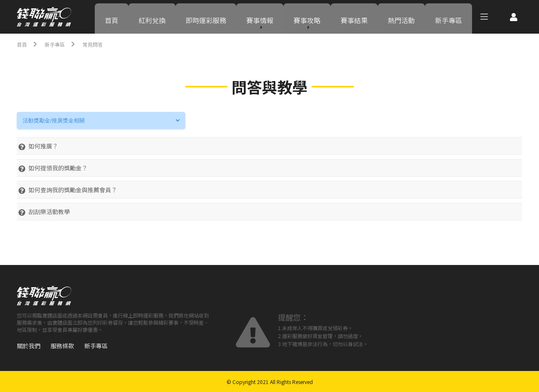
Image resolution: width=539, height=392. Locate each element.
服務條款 (62, 346)
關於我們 (29, 346)
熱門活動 (401, 17)
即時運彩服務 (206, 17)
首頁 (112, 17)
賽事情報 (260, 17)
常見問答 (99, 44)
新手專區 (448, 17)
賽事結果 (354, 17)
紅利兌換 (152, 17)
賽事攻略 (307, 17)
